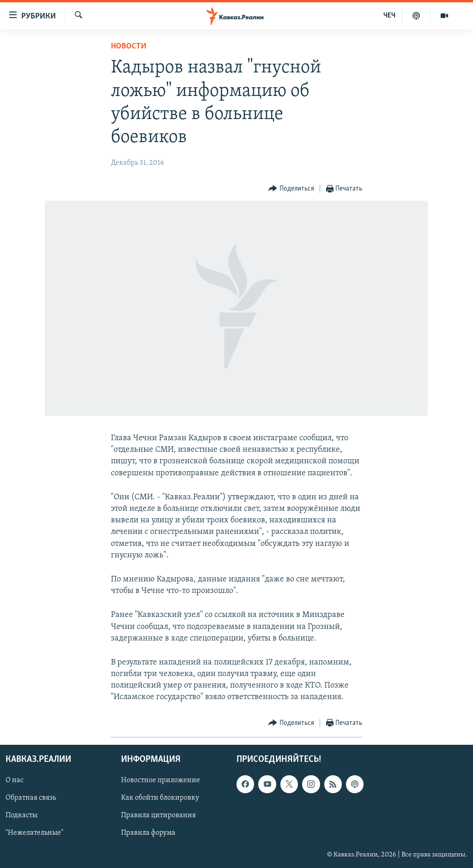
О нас (15, 780)
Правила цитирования (158, 815)
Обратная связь (31, 798)
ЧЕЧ (389, 16)
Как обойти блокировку (160, 798)
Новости (129, 46)
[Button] (291, 189)
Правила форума (148, 833)
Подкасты (21, 815)
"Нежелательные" (34, 833)
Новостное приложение (161, 780)
